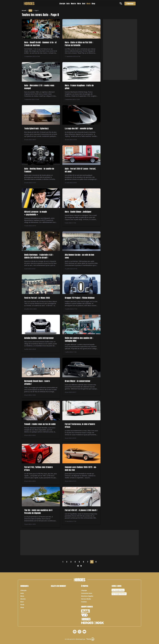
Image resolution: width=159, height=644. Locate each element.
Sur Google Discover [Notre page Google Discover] (119, 594)
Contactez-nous (87, 593)
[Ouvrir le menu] (121, 4)
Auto (68, 4)
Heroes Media (86, 599)
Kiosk (88, 4)
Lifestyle (62, 4)
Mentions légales (87, 596)
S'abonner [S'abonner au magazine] (130, 4)
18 (81, 566)
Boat (84, 4)
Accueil (24, 11)
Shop (93, 4)
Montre (73, 4)
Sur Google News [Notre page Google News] (118, 590)
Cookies (84, 602)
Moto (79, 4)
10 (78, 566)
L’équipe (84, 590)
